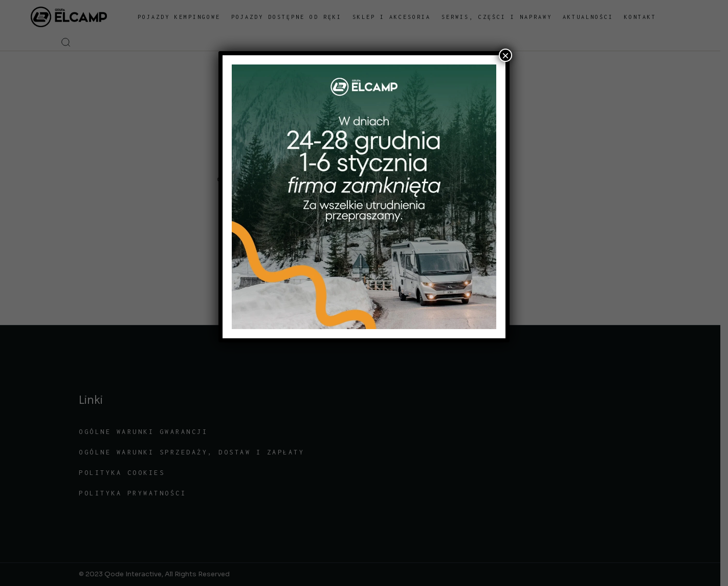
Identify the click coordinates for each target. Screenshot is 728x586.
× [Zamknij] (505, 55)
